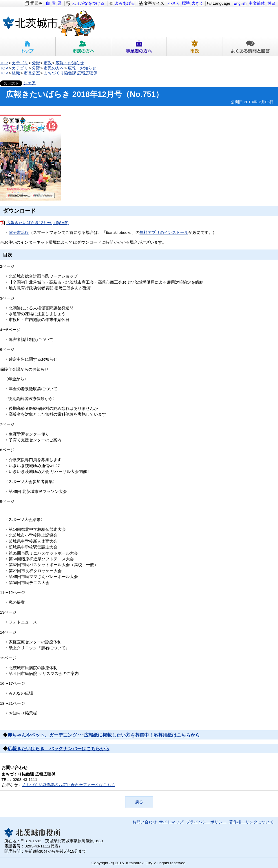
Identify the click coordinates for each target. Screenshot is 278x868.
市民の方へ (83, 47)
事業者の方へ (139, 47)
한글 (271, 3)
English (240, 3)
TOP (4, 63)
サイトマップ (171, 822)
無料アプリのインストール (164, 233)
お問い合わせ (145, 822)
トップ (28, 47)
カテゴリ (20, 63)
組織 (16, 73)
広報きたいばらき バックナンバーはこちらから (58, 749)
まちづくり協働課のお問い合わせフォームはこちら (68, 785)
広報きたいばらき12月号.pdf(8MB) (38, 223)
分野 (36, 63)
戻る (139, 802)
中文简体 (257, 3)
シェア (30, 83)
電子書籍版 (19, 233)
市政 (195, 47)
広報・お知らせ (70, 63)
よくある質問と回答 (250, 47)
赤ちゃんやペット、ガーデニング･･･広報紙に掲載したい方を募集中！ (81, 735)
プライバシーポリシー (206, 822)
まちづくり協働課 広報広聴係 (71, 73)
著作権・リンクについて (251, 822)
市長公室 (32, 73)
